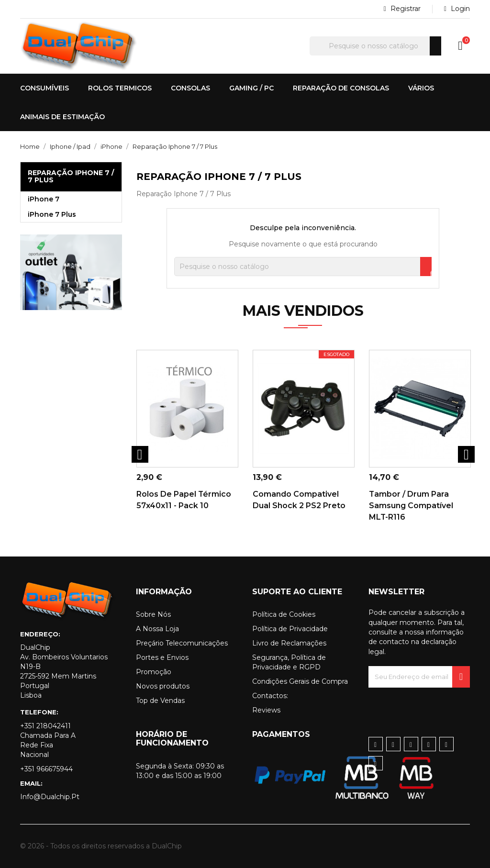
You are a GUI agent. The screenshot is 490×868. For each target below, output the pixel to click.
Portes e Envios (162, 657)
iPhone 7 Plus (52, 214)
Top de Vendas (160, 701)
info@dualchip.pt (50, 797)
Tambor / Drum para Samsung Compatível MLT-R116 (411, 506)
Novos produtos (163, 686)
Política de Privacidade (290, 629)
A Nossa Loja (157, 629)
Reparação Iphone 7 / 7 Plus (71, 176)
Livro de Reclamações (289, 643)
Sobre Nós (153, 614)
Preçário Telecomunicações (182, 643)
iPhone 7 (44, 199)
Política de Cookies (284, 614)
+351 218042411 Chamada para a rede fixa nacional (48, 740)
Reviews (266, 710)
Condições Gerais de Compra (300, 681)
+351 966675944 (46, 769)
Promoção (154, 672)
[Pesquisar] (375, 46)
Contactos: (270, 696)
